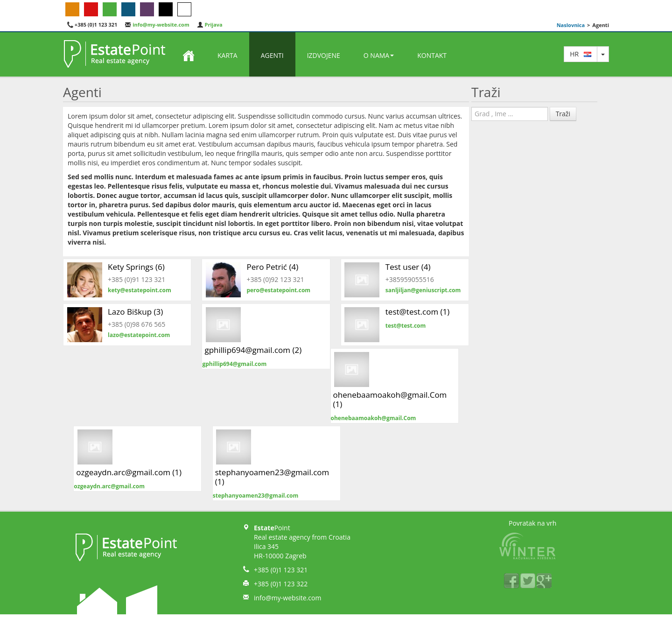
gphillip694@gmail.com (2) (253, 350)
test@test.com (406, 326)
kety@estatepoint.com (140, 290)
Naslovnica (571, 25)
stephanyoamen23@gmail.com (256, 496)
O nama (379, 55)
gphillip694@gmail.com (234, 364)
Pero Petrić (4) (272, 267)
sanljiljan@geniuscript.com (423, 290)
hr (581, 54)
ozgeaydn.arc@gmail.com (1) (129, 472)
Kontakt (432, 55)
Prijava (210, 25)
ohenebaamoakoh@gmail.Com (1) (390, 399)
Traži (563, 114)
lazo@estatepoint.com (139, 335)
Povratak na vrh (532, 523)
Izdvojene (324, 55)
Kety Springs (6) (136, 267)
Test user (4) (408, 267)
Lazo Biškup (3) (135, 312)
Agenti (272, 55)
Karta (227, 55)
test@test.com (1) (418, 312)
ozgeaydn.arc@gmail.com (109, 486)
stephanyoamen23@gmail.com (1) (272, 477)
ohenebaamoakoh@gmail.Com (374, 418)
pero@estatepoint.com (278, 290)
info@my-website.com (157, 25)
